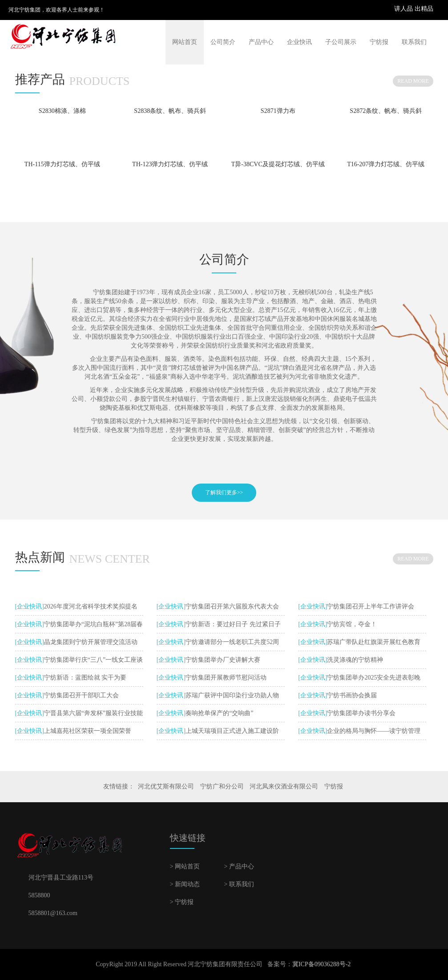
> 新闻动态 (185, 884)
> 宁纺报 (182, 902)
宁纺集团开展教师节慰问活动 (226, 678)
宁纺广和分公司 (222, 786)
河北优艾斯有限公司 (166, 786)
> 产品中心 (239, 866)
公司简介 (223, 42)
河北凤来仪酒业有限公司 (284, 786)
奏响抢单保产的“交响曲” (219, 713)
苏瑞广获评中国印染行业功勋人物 (232, 695)
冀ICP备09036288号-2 (321, 964)
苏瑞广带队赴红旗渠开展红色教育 (374, 642)
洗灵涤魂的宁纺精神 (355, 660)
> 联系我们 (239, 884)
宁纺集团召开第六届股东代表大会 (232, 606)
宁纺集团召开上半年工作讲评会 (371, 606)
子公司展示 (341, 42)
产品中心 (261, 42)
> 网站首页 (185, 866)
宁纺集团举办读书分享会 (361, 713)
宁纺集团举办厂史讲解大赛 (223, 660)
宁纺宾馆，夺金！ (352, 624)
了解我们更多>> (224, 492)
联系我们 (414, 42)
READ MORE (413, 81)
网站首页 (185, 42)
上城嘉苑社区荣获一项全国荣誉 (88, 731)
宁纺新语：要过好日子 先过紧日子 (233, 624)
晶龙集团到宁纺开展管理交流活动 (91, 642)
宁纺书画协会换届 (352, 695)
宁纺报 (379, 42)
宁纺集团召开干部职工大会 (81, 695)
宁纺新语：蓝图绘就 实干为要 (85, 678)
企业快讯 (299, 42)
